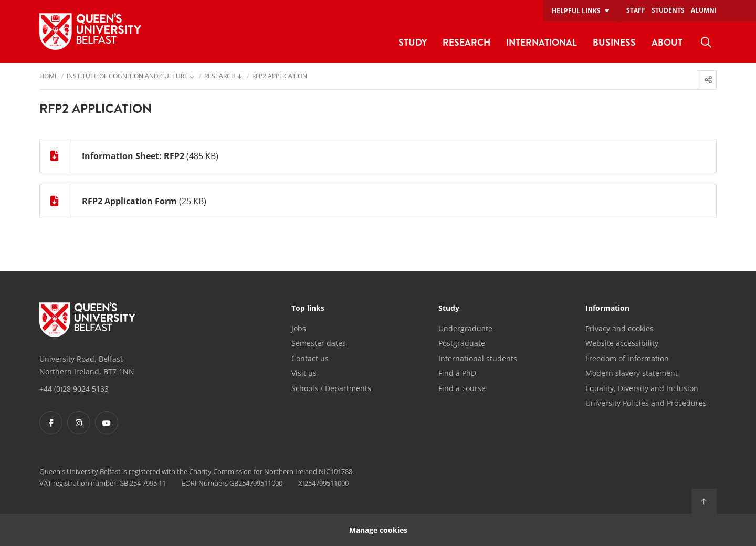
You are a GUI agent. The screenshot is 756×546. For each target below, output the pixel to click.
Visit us (304, 373)
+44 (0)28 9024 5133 (74, 389)
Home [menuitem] (49, 77)
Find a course (462, 388)
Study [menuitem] (413, 42)
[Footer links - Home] (87, 320)
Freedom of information (627, 358)
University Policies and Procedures (646, 403)
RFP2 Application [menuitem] (280, 77)
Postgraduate (462, 343)
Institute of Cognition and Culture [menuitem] (127, 77)
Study (449, 309)
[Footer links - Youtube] (107, 423)
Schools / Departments (331, 388)
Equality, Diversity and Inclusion (642, 388)
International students (478, 358)
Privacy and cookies (619, 328)
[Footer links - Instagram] (79, 423)
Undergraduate (465, 328)
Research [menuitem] (466, 42)
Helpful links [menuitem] (576, 11)
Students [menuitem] (668, 10)
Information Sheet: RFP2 (133, 156)
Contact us (310, 358)
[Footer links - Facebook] (51, 423)
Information (607, 309)
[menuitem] (706, 43)
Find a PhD (457, 373)
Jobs (299, 328)
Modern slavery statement (632, 373)
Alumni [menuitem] (704, 10)
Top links (308, 309)
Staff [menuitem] (636, 10)
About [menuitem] (667, 42)
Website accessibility (622, 343)
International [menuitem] (542, 42)
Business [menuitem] (614, 42)
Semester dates (319, 343)
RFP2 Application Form (129, 201)
